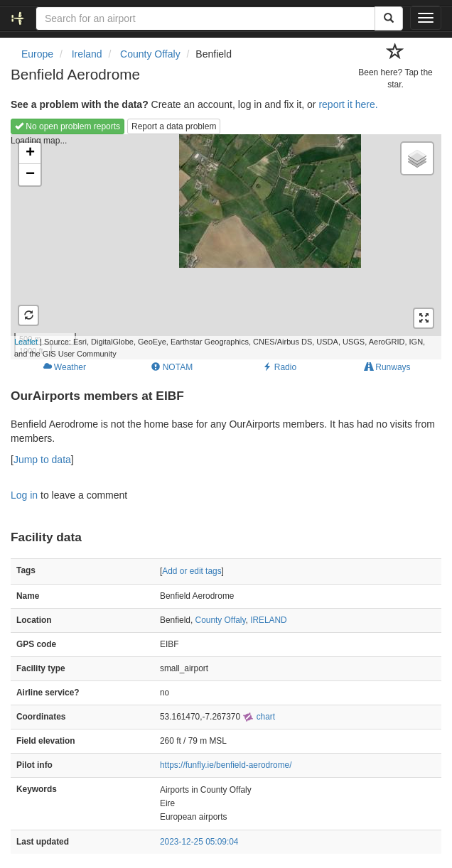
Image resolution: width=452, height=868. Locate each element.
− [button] (30, 175)
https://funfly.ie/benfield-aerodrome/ (226, 765)
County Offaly (221, 620)
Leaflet (26, 342)
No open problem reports (68, 126)
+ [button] (30, 153)
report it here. (348, 104)
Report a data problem (174, 126)
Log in (24, 495)
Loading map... (218, 246)
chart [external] (259, 717)
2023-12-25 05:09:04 (199, 842)
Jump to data (42, 460)
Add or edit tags (192, 571)
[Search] (389, 18)
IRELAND (269, 620)
